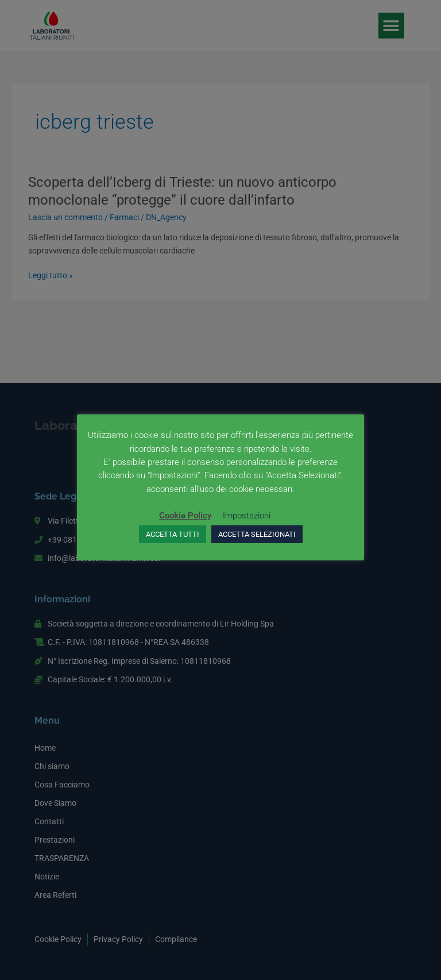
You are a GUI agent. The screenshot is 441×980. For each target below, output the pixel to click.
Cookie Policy (185, 516)
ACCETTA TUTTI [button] (173, 534)
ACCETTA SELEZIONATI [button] (257, 534)
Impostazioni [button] (247, 516)
